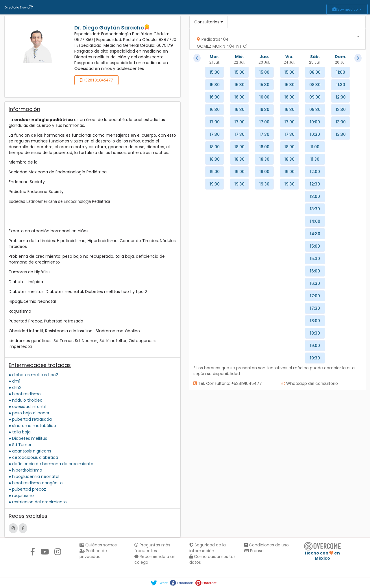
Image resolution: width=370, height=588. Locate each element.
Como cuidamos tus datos (212, 559)
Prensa (254, 551)
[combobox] (276, 39)
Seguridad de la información (208, 548)
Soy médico (347, 9)
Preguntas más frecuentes (152, 548)
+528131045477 (97, 80)
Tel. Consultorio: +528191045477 (228, 383)
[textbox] (276, 41)
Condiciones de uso (267, 545)
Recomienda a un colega (155, 559)
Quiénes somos (98, 545)
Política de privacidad (93, 554)
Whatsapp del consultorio (310, 383)
